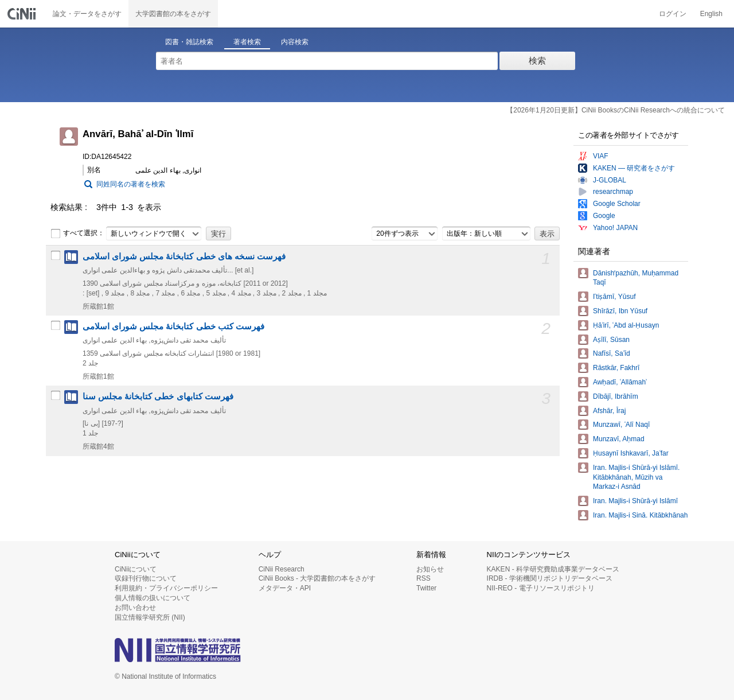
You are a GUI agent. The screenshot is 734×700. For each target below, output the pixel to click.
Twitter (426, 588)
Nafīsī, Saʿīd (612, 353)
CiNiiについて (136, 569)
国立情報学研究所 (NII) (150, 617)
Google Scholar (617, 204)
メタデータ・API (285, 588)
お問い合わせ (135, 608)
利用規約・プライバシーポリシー (166, 588)
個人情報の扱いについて (153, 598)
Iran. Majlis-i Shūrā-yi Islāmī (635, 501)
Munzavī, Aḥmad (619, 439)
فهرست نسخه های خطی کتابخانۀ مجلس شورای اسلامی (184, 256)
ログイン (673, 14)
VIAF (601, 156)
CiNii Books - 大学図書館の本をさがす (317, 578)
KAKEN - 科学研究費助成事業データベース (553, 569)
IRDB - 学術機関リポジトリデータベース (550, 578)
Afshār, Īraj (609, 411)
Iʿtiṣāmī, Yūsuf (614, 297)
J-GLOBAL (610, 180)
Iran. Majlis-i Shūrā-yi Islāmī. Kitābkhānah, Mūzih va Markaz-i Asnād (636, 477)
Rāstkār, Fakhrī (616, 368)
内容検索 (295, 42)
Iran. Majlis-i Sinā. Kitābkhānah (640, 515)
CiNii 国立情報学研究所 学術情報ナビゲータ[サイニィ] (23, 14)
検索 (537, 61)
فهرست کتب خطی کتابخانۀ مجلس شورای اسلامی (173, 326)
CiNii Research (282, 569)
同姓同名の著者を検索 (131, 184)
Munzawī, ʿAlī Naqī (621, 425)
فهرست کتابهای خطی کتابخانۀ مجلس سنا (158, 396)
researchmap (613, 192)
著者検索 (247, 42)
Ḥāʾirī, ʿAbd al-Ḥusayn (626, 325)
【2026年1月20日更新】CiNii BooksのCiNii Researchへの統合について (616, 110)
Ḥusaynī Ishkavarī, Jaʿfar (631, 453)
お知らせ (430, 569)
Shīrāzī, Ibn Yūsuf (620, 311)
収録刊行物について (146, 578)
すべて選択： (77, 234)
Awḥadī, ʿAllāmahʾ (620, 382)
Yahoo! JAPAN (615, 228)
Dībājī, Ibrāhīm (616, 396)
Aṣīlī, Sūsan (611, 340)
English (711, 14)
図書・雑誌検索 (189, 42)
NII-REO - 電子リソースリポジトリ (541, 588)
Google (604, 216)
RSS (423, 578)
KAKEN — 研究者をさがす (634, 168)
